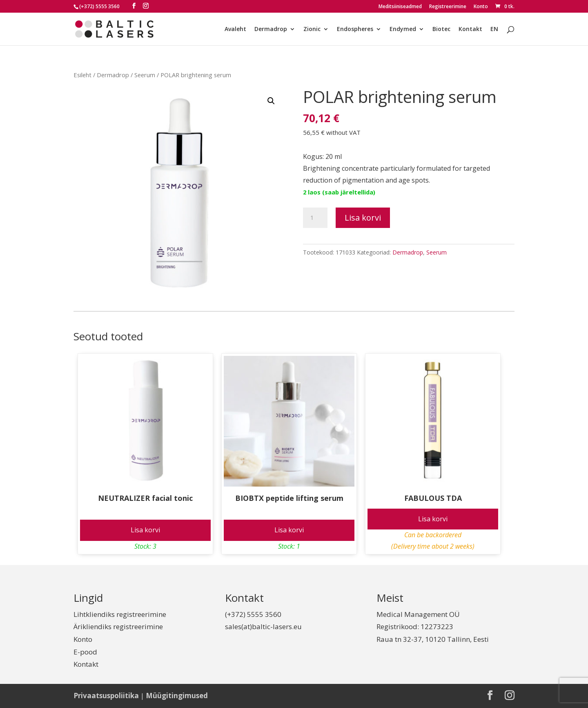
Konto (481, 7)
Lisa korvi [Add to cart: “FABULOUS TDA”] (433, 519)
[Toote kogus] (315, 218)
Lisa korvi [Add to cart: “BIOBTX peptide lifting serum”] (289, 530)
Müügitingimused (177, 696)
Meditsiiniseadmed (400, 7)
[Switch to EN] (494, 36)
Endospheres (355, 29)
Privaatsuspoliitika (106, 696)
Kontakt (470, 29)
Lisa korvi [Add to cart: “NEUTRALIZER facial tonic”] (145, 530)
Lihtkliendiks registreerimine (120, 614)
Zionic (312, 29)
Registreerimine (448, 7)
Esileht (82, 75)
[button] (271, 101)
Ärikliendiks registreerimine (118, 626)
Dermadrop (271, 29)
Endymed (403, 29)
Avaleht (235, 29)
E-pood (85, 652)
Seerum (145, 75)
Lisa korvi (363, 218)
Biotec (441, 29)
